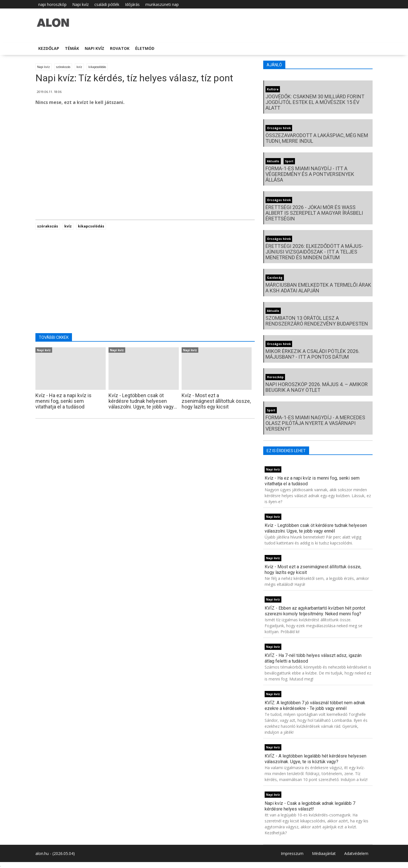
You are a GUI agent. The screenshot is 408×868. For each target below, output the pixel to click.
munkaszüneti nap (162, 4)
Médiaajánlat (324, 853)
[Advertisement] (145, 156)
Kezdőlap (49, 48)
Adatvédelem (356, 853)
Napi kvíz (80, 4)
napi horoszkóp (52, 4)
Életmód (145, 48)
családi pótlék (107, 4)
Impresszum (292, 853)
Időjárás (132, 4)
